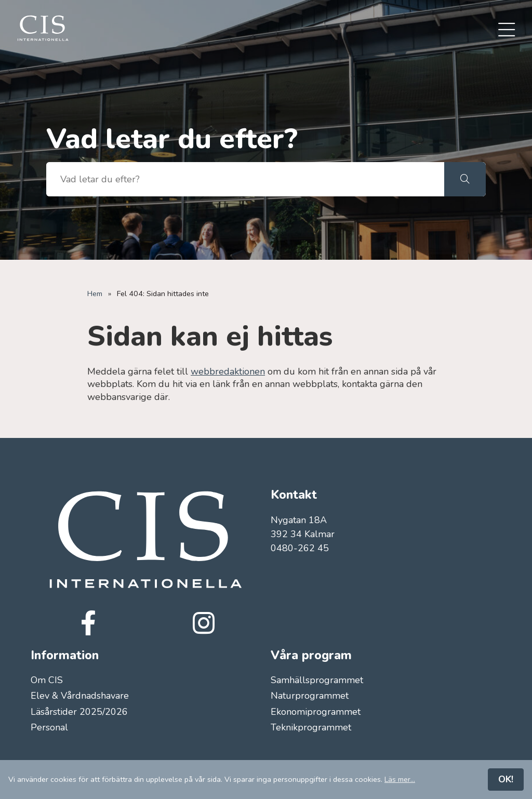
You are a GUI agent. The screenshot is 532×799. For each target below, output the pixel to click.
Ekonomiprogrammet (316, 712)
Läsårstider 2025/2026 (79, 712)
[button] (465, 179)
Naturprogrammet (310, 696)
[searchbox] (245, 179)
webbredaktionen (228, 371)
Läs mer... (400, 779)
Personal (49, 727)
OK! (506, 779)
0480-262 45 (300, 548)
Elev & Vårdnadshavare (80, 696)
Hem (95, 294)
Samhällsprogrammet (317, 680)
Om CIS (47, 680)
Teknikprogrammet (311, 727)
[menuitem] (507, 31)
